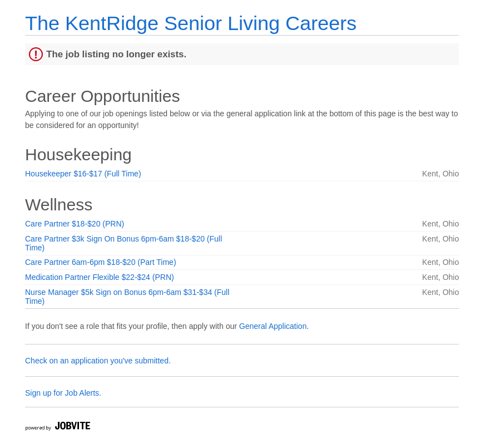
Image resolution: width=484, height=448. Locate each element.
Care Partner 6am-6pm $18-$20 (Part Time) (101, 262)
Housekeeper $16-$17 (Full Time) (83, 174)
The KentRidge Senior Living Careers (191, 23)
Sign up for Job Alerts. (63, 393)
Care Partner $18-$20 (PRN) (75, 224)
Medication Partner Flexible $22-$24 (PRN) (100, 277)
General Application (273, 326)
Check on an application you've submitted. (98, 361)
